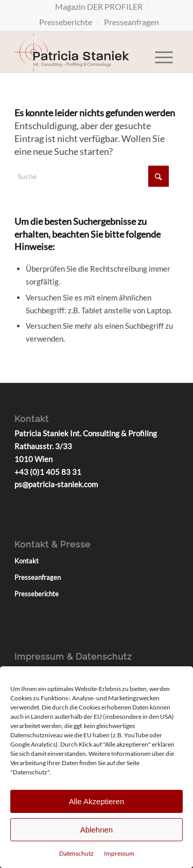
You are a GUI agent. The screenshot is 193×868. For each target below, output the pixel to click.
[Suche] (92, 176)
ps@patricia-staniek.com (56, 484)
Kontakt (27, 561)
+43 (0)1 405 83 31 (48, 472)
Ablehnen (97, 830)
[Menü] (164, 52)
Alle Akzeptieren (97, 801)
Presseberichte (66, 22)
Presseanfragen (131, 22)
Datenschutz (76, 853)
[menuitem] (99, 7)
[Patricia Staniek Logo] (80, 52)
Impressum (119, 853)
